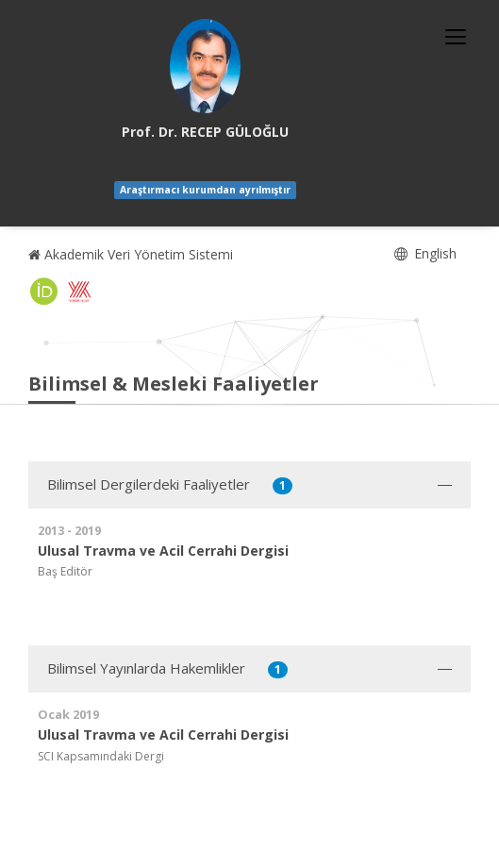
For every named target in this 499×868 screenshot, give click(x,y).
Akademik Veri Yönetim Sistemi (131, 254)
